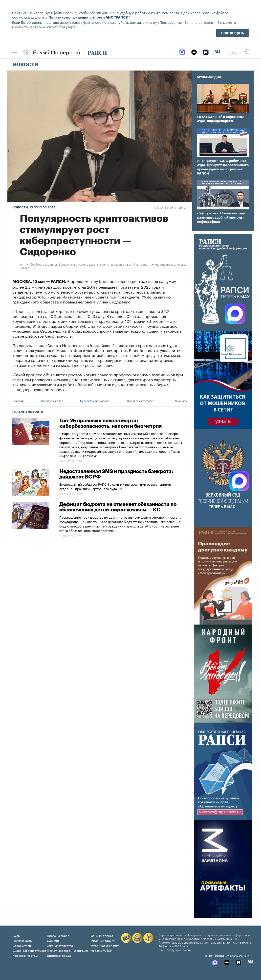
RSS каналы (180, 401)
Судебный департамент (29, 950)
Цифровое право (66, 264)
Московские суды (25, 955)
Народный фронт (102, 940)
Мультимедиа (209, 77)
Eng (233, 52)
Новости (25, 65)
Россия (24, 267)
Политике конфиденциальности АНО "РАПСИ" (89, 18)
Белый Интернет (101, 935)
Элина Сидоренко (163, 264)
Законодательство (60, 945)
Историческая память (105, 945)
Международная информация (68, 950)
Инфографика (208, 161)
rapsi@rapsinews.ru (178, 950)
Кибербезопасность (40, 264)
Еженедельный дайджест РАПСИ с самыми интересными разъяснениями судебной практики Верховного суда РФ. (115, 486)
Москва (182, 264)
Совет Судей (22, 945)
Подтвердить (233, 33)
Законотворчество (112, 264)
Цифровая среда (59, 955)
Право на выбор (58, 935)
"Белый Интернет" (138, 264)
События (53, 940)
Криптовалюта (88, 264)
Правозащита (22, 940)
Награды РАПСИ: (101, 950)
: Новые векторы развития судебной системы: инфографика (221, 217)
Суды (16, 935)
